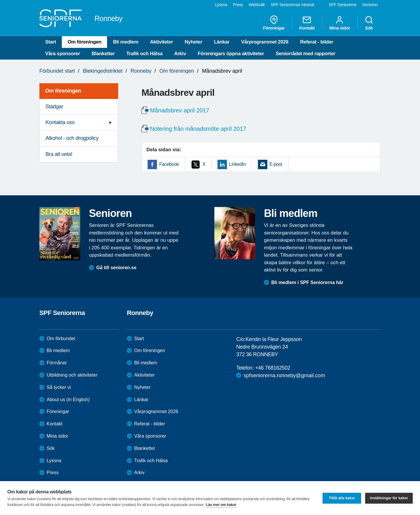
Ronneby (141, 71)
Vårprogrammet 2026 (265, 42)
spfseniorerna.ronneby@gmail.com (284, 375)
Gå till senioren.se (116, 268)
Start (51, 42)
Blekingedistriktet (103, 71)
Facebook (169, 164)
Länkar (222, 42)
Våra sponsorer (63, 54)
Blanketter (103, 54)
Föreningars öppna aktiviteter (231, 54)
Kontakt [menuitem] (307, 23)
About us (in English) (68, 400)
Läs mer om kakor (221, 505)
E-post (276, 164)
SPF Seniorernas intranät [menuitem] (292, 5)
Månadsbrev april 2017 (180, 110)
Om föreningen (85, 42)
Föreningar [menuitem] (274, 23)
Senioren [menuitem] (370, 5)
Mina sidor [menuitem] (340, 23)
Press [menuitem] (238, 5)
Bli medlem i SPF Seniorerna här (307, 282)
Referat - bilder (317, 42)
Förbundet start (57, 71)
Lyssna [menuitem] (221, 5)
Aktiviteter (161, 42)
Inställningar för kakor (389, 498)
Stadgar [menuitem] (54, 107)
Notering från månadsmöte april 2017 (198, 129)
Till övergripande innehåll (0, 0)
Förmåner (57, 363)
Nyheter (194, 42)
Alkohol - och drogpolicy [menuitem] (72, 138)
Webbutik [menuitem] (257, 5)
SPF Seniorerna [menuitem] (343, 5)
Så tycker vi (59, 387)
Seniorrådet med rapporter (305, 54)
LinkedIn (237, 164)
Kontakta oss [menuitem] (60, 122)
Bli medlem (126, 42)
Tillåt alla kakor (342, 498)
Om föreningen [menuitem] (63, 91)
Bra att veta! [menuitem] (59, 154)
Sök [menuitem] (369, 23)
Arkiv (180, 54)
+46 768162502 (272, 368)
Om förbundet (61, 339)
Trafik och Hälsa (144, 54)
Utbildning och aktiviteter (72, 375)
